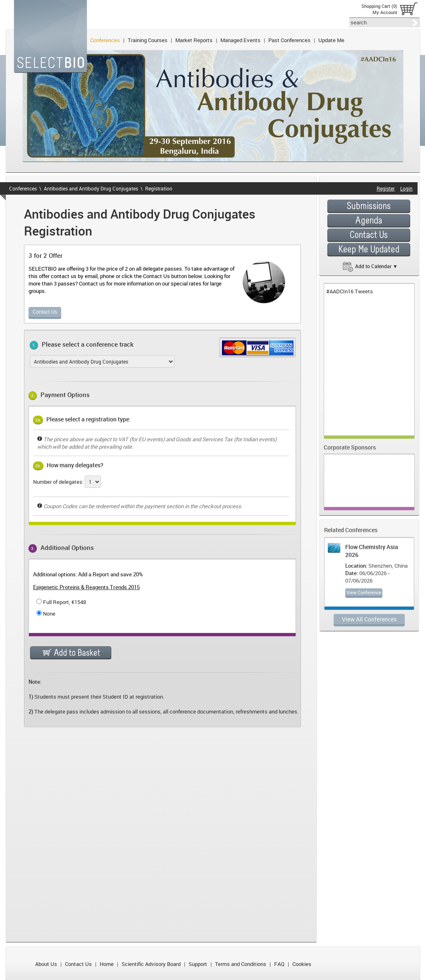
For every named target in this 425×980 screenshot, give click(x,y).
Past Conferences (289, 40)
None (49, 614)
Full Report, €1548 (64, 602)
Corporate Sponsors (350, 447)
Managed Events (240, 40)
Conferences (105, 40)
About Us (46, 964)
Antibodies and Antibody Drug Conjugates (91, 188)
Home (107, 964)
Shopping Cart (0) (379, 6)
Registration (159, 188)
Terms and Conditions (241, 964)
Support (198, 964)
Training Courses (148, 40)
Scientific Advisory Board (151, 964)
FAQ (279, 964)
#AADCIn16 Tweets (350, 291)
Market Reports (194, 40)
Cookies (302, 964)
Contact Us (45, 312)
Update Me (331, 40)
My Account (385, 12)
